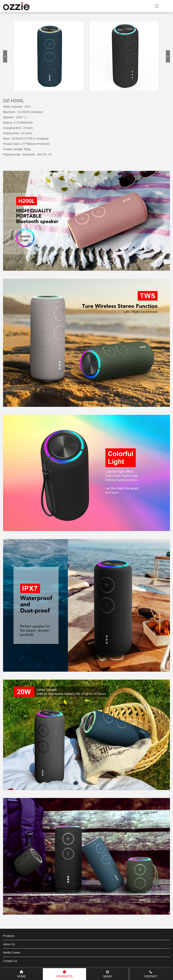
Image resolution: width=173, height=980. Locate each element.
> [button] (168, 56)
